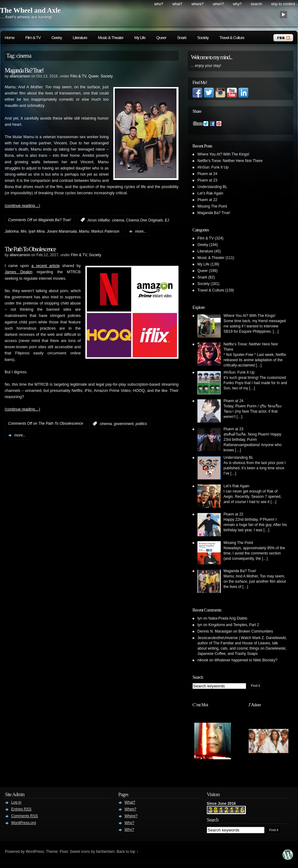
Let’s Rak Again (210, 193)
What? (177, 4)
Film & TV (33, 38)
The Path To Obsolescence (30, 249)
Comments (25, 816)
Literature (80, 38)
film (23, 231)
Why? (237, 4)
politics (141, 424)
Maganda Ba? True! (24, 70)
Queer (161, 38)
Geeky (57, 38)
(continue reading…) (22, 206)
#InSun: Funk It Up (213, 167)
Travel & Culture (232, 38)
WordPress (35, 852)
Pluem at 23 (207, 180)
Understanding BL (212, 187)
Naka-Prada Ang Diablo (228, 618)
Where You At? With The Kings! (223, 154)
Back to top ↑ (127, 852)
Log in (16, 802)
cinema (118, 220)
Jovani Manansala (62, 231)
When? (218, 4)
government (124, 424)
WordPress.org (24, 823)
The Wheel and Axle (30, 10)
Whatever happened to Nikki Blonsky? (246, 660)
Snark (182, 38)
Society (203, 38)
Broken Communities (256, 631)
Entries (21, 809)
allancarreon (20, 76)
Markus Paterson (105, 231)
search (256, 4)
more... (141, 231)
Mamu (84, 231)
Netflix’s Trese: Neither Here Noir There (230, 161)
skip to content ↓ (284, 4)
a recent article (45, 266)
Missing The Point (212, 206)
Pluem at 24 (207, 174)
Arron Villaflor (99, 220)
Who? (159, 4)
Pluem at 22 (207, 200)
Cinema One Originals (144, 220)
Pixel (64, 852)
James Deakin (19, 272)
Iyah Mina (37, 231)
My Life (140, 38)
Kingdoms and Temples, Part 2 (234, 625)
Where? (198, 4)
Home (10, 38)
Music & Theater (111, 38)
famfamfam (105, 852)
